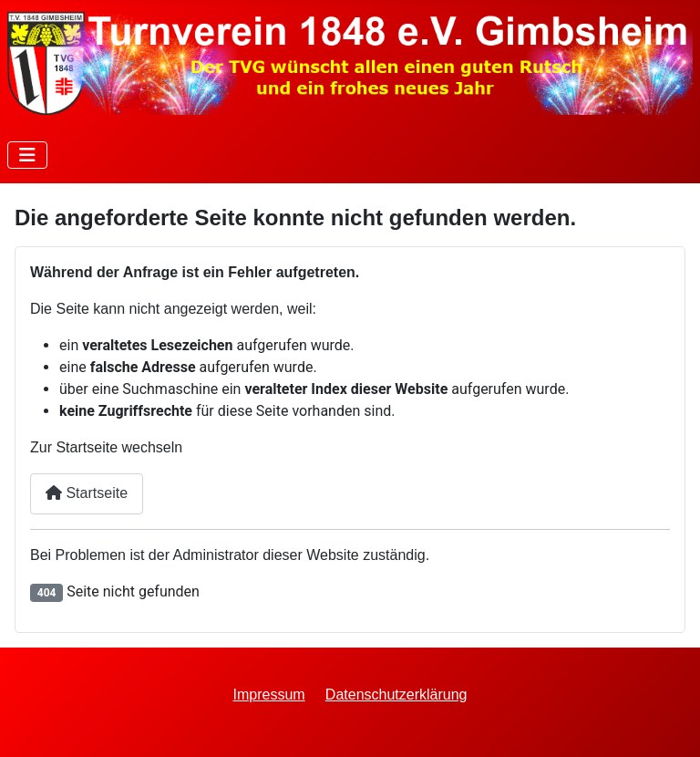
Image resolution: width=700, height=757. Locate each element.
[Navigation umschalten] (27, 155)
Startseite (87, 493)
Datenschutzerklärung (396, 695)
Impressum (269, 695)
